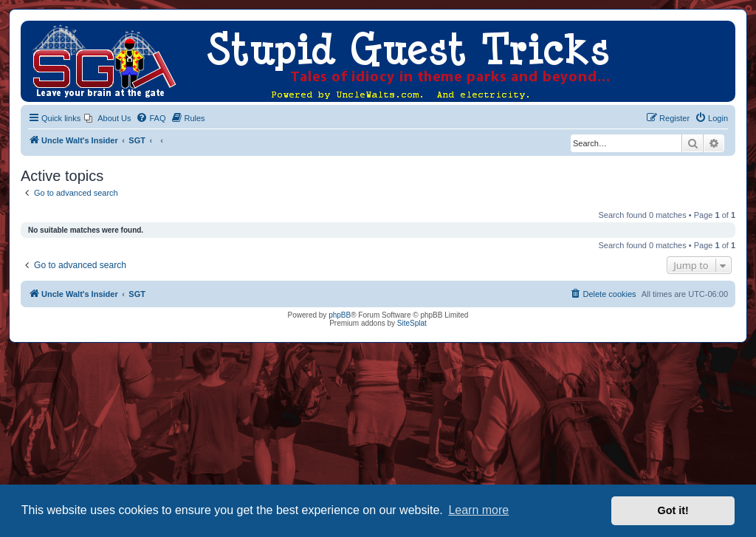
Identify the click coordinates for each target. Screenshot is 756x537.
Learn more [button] (478, 510)
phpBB (340, 315)
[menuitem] (107, 118)
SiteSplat (412, 323)
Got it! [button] (673, 510)
